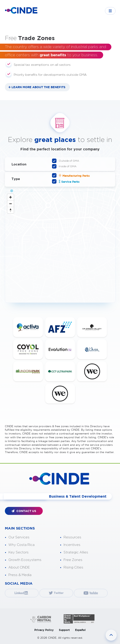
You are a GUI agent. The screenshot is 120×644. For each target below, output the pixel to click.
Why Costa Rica (21, 545)
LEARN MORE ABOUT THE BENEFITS (38, 87)
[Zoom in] (11, 197)
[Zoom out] (11, 204)
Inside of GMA (66, 166)
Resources (72, 537)
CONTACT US (24, 511)
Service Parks (68, 181)
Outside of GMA (67, 161)
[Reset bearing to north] (11, 210)
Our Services (19, 537)
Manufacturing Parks (73, 175)
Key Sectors (18, 552)
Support (64, 630)
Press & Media (20, 575)
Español (80, 630)
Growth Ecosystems (25, 560)
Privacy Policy (44, 630)
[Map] (60, 247)
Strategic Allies (76, 552)
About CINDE (19, 567)
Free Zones (73, 560)
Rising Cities (73, 567)
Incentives (72, 545)
